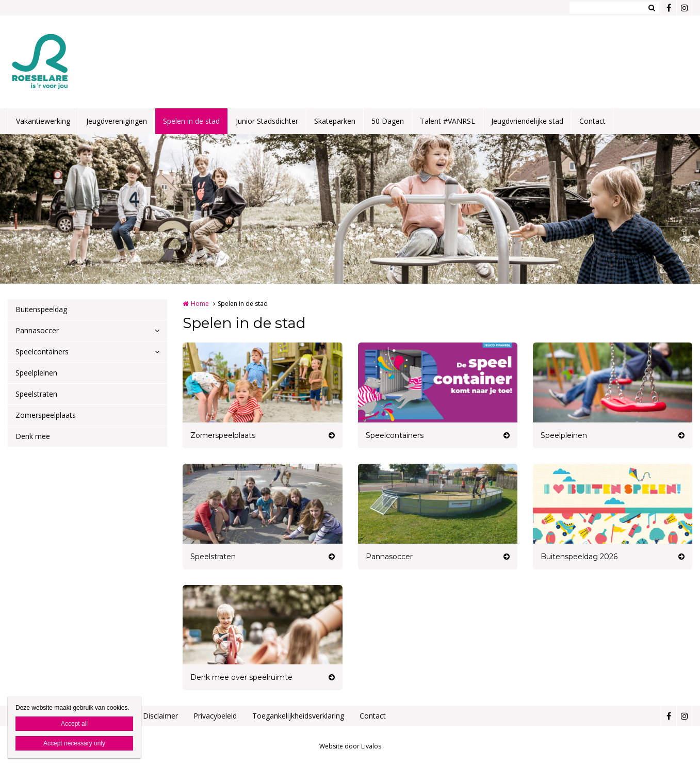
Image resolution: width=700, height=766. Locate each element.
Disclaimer (160, 716)
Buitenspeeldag (41, 309)
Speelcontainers (42, 352)
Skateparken (335, 121)
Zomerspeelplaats (46, 415)
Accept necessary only (74, 743)
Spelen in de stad (191, 121)
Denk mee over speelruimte (241, 677)
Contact (592, 121)
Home (200, 304)
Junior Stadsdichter (267, 121)
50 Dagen (388, 121)
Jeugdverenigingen (117, 121)
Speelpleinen (36, 373)
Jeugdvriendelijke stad (527, 121)
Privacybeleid (215, 716)
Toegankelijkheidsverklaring (298, 716)
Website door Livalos (350, 746)
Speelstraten (36, 394)
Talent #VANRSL (447, 121)
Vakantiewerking (43, 121)
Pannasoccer (37, 330)
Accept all (74, 724)
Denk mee (33, 436)
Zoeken (652, 8)
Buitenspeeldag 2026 (579, 557)
